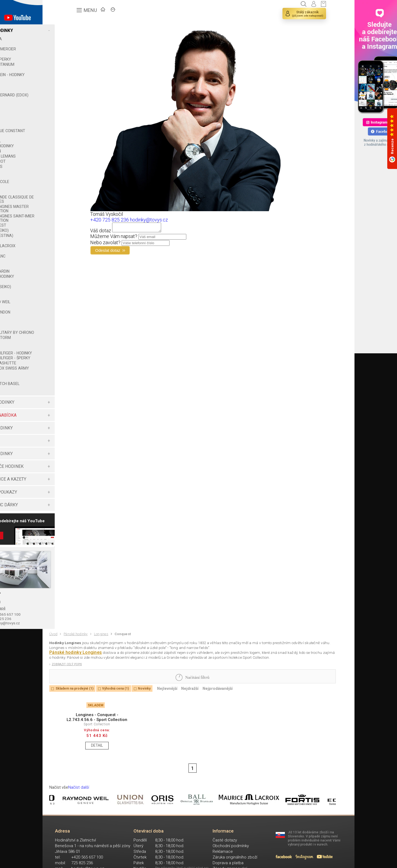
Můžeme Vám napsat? (153, 238)
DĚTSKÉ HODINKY (67, 475)
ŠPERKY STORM (69, 346)
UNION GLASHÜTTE (71, 380)
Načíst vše (61, 840)
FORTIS (61, 125)
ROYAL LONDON (69, 316)
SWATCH (63, 332)
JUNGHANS (65, 171)
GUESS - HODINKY (70, 150)
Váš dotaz (140, 232)
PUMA (60, 296)
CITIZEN (61, 90)
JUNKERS (63, 176)
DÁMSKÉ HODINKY (68, 424)
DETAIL (88, 793)
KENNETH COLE (68, 186)
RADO (60, 301)
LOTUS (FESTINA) (70, 240)
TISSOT (61, 357)
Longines (112, 663)
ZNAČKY (117, 12)
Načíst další (84, 840)
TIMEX (60, 351)
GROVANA (64, 145)
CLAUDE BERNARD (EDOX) (71, 97)
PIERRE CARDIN (68, 276)
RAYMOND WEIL (69, 306)
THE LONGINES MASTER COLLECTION (78, 213)
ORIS (59, 270)
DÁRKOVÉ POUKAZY (69, 514)
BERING (61, 54)
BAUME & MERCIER (71, 49)
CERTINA (62, 85)
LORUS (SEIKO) (68, 235)
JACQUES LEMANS (71, 161)
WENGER (62, 395)
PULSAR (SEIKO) (69, 291)
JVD (58, 181)
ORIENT (61, 265)
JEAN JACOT (66, 166)
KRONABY (63, 191)
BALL (59, 44)
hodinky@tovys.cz (75, 650)
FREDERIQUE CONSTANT (76, 135)
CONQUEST (68, 230)
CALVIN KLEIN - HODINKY (76, 75)
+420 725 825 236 (149, 220)
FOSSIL (61, 130)
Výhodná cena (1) (131, 727)
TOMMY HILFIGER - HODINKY (71, 364)
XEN (58, 400)
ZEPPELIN (63, 410)
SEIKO (60, 322)
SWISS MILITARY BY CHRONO (72, 339)
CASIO (60, 80)
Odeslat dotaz (150, 253)
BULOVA (62, 70)
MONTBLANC (66, 260)
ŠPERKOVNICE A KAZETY (74, 501)
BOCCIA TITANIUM (71, 64)
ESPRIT (61, 115)
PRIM (59, 286)
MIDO (59, 255)
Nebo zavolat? (145, 244)
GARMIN (62, 140)
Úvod (55, 663)
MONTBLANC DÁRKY (70, 526)
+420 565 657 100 (75, 640)
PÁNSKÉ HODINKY (67, 30)
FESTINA (62, 120)
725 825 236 (70, 645)
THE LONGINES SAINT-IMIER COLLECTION (78, 223)
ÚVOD (90, 12)
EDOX (60, 110)
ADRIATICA (64, 39)
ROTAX (61, 311)
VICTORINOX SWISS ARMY (72, 388)
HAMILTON (64, 155)
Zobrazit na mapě (67, 633)
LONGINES (64, 196)
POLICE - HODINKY (70, 281)
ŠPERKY (57, 462)
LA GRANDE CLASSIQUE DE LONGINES (79, 204)
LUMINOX (63, 245)
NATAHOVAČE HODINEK (73, 488)
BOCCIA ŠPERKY (69, 59)
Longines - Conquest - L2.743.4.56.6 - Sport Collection (88, 761)
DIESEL (61, 105)
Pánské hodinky (82, 663)
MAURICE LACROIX (71, 250)
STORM (61, 327)
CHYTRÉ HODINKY (67, 450)
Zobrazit (64, 561)
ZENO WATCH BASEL (73, 405)
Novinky (166, 727)
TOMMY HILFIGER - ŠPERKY (71, 373)
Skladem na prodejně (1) (81, 727)
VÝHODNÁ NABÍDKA (69, 437)
